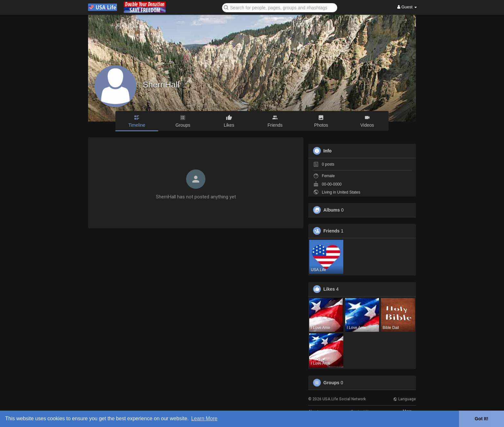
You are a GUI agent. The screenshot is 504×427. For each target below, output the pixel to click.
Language (405, 399)
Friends (332, 231)
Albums (332, 210)
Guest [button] (407, 7)
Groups (331, 383)
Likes (329, 289)
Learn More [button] (204, 418)
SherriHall (161, 85)
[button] (280, 7)
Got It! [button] (482, 419)
